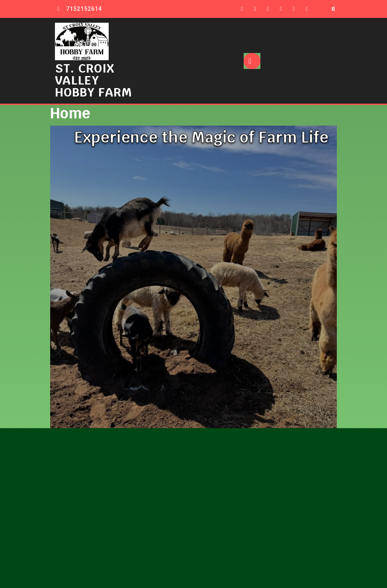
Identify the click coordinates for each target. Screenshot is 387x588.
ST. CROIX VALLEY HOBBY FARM (94, 80)
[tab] (252, 61)
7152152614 (84, 9)
